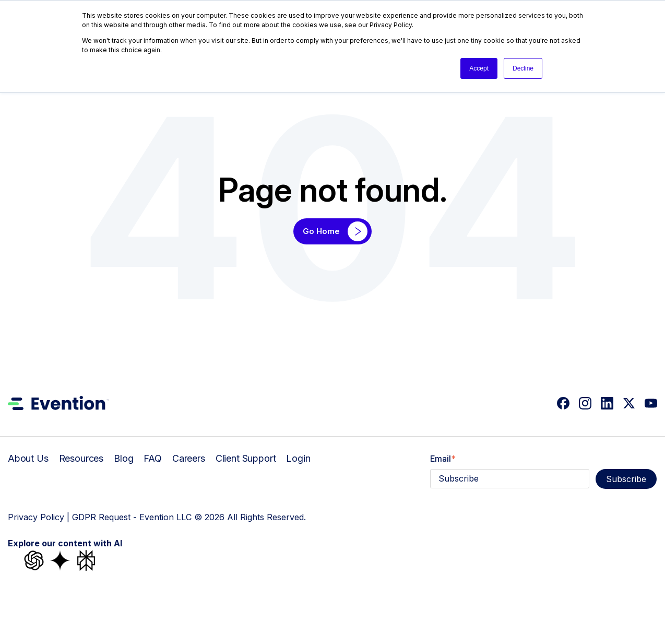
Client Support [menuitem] (246, 458)
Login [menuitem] (298, 458)
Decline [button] (523, 68)
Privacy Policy (36, 517)
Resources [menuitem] (81, 458)
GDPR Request (101, 517)
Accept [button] (479, 68)
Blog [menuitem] (123, 458)
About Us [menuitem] (28, 458)
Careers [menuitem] (189, 458)
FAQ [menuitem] (153, 458)
